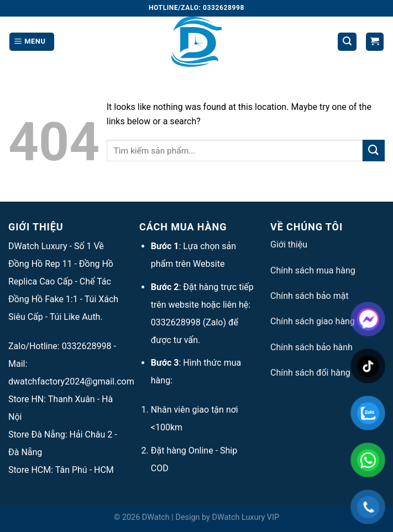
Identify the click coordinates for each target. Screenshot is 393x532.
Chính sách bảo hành (311, 347)
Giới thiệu (289, 244)
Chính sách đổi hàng (310, 373)
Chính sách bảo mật (310, 296)
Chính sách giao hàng (313, 321)
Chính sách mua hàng (313, 270)
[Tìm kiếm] (347, 42)
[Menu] (32, 42)
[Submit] (374, 151)
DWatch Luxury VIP (245, 517)
